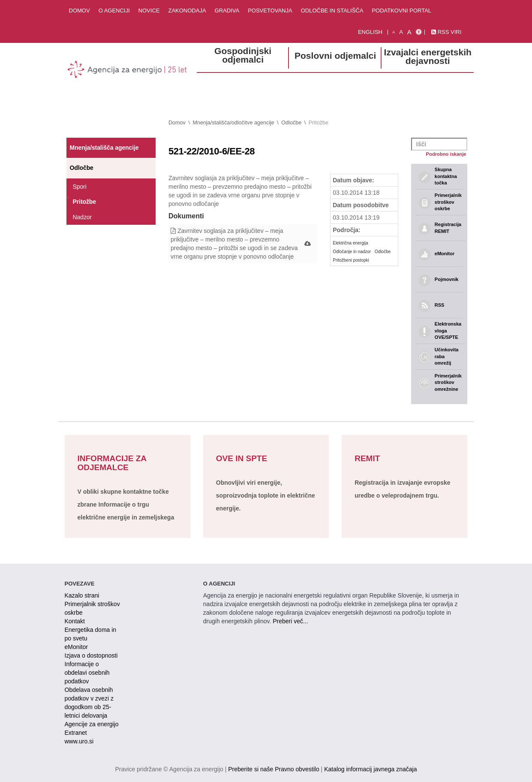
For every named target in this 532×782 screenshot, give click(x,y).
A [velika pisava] (409, 32)
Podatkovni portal (401, 11)
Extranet (76, 733)
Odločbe (291, 123)
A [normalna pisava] (401, 32)
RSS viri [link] (446, 32)
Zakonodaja (187, 11)
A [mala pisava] (394, 32)
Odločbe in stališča (332, 11)
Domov (80, 11)
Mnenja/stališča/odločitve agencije (233, 123)
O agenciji (114, 11)
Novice (149, 11)
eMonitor (76, 647)
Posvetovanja (270, 11)
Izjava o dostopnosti (91, 655)
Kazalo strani (82, 595)
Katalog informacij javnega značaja (370, 769)
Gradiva (227, 11)
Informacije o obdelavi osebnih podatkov (87, 673)
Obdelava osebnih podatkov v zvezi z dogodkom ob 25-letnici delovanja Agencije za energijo (92, 707)
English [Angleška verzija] (370, 32)
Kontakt (75, 621)
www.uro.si (79, 741)
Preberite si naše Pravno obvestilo (274, 769)
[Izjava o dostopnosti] (419, 32)
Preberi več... (290, 621)
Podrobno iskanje (446, 154)
